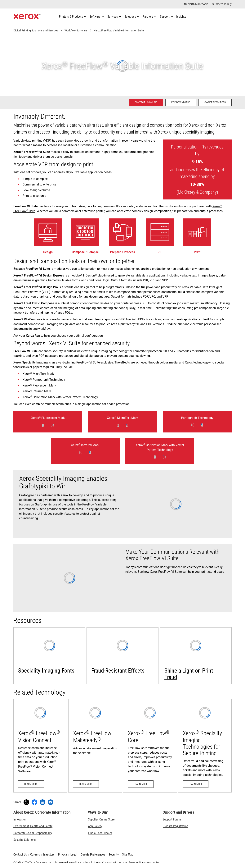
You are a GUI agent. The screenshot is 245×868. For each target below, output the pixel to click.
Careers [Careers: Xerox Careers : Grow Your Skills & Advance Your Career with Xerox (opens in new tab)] (35, 855)
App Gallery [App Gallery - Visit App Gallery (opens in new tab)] (95, 826)
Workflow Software (76, 30)
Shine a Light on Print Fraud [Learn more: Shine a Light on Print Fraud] (189, 674)
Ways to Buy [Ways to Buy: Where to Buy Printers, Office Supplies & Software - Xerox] (98, 812)
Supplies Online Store (101, 819)
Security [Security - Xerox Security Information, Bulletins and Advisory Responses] (114, 855)
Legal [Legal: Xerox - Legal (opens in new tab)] (74, 855)
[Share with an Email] (51, 802)
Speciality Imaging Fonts (46, 671)
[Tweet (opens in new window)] (26, 802)
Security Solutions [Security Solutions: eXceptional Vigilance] (24, 840)
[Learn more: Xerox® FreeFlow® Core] (150, 746)
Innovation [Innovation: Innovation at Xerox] (20, 819)
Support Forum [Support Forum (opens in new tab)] (172, 819)
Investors (49, 855)
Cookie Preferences (93, 855)
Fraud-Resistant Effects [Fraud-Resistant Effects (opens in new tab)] (118, 671)
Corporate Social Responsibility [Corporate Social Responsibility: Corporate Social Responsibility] (33, 833)
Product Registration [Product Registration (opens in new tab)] (175, 826)
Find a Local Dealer (100, 833)
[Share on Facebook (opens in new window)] (34, 802)
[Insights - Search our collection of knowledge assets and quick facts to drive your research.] (181, 17)
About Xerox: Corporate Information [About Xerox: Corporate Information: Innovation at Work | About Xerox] (42, 812)
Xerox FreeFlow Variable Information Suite (119, 30)
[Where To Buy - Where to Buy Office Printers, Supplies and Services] (222, 4)
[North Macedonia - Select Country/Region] (196, 4)
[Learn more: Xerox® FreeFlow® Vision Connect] (40, 746)
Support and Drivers (178, 812)
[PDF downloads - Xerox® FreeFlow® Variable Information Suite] (181, 102)
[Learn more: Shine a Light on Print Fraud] (196, 656)
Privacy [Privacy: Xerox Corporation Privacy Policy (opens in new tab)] (62, 855)
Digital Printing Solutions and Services (36, 30)
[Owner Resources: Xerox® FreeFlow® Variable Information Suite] (215, 102)
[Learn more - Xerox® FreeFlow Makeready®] (95, 746)
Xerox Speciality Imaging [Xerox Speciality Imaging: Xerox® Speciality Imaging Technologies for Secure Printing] (31, 362)
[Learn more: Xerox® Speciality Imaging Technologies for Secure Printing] (205, 746)
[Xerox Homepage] (27, 17)
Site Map (128, 855)
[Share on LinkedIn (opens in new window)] (42, 802)
